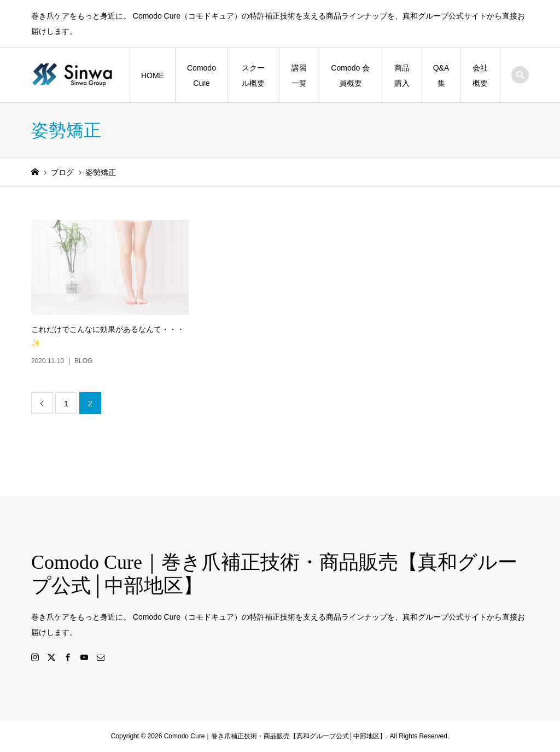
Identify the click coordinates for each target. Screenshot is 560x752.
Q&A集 (441, 75)
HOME (153, 75)
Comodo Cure (202, 75)
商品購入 (402, 75)
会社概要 (480, 75)
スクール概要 (253, 75)
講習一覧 (299, 75)
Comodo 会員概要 (350, 75)
